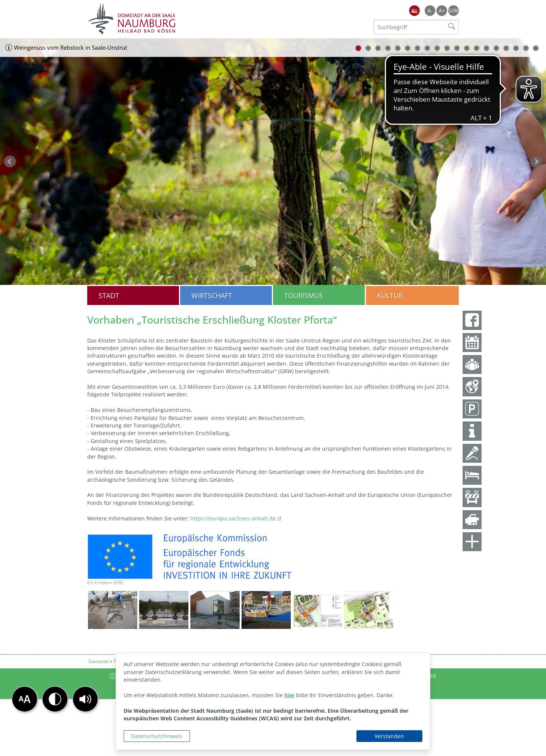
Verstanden (389, 736)
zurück (10, 162)
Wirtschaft (212, 295)
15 (496, 48)
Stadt (109, 295)
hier (289, 695)
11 (457, 48)
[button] (85, 699)
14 (486, 48)
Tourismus (304, 295)
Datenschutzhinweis (157, 736)
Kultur (390, 295)
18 (526, 48)
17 (516, 48)
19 (536, 48)
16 (506, 48)
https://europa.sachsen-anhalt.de (232, 518)
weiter (536, 162)
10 (447, 48)
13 (477, 48)
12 (467, 48)
